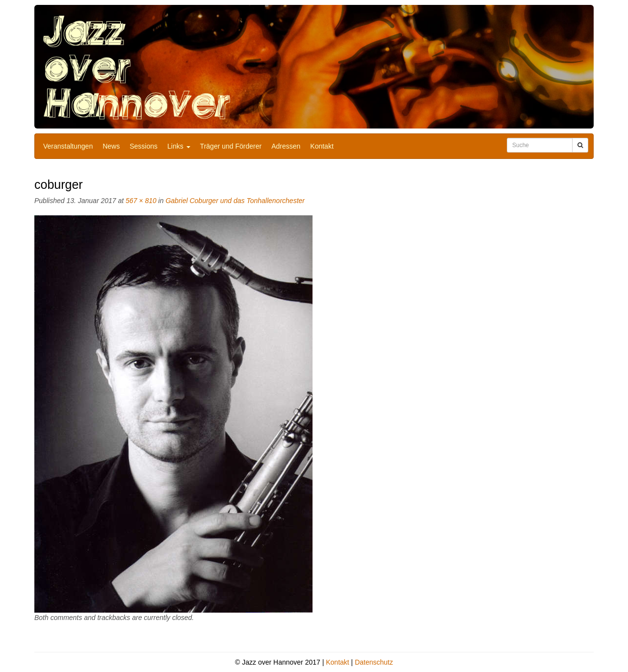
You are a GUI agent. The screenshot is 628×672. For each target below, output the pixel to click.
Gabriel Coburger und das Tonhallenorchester (235, 201)
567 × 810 (141, 201)
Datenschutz (374, 662)
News (111, 146)
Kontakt (322, 146)
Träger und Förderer (231, 146)
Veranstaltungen (68, 146)
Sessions (144, 146)
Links (179, 146)
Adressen (286, 146)
